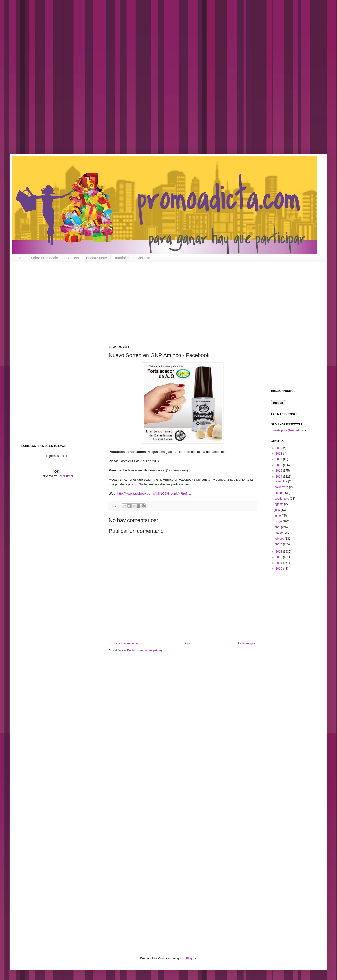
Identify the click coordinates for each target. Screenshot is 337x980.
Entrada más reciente (124, 643)
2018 (279, 454)
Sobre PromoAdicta (46, 258)
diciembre (281, 481)
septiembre (282, 499)
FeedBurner (65, 476)
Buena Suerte (96, 258)
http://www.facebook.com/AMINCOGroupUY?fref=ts (154, 494)
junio (278, 516)
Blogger (191, 959)
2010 (279, 569)
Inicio (20, 258)
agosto (279, 504)
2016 (279, 465)
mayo (279, 522)
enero (279, 544)
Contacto (143, 258)
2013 (279, 552)
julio (278, 510)
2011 (279, 563)
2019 (279, 448)
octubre (280, 493)
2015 (279, 471)
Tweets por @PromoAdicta (289, 430)
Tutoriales (122, 258)
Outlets (73, 258)
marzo (279, 533)
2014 (279, 477)
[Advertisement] (156, 81)
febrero (279, 539)
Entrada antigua (245, 643)
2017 (279, 459)
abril (278, 527)
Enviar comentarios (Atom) (145, 650)
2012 (279, 557)
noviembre (282, 487)
